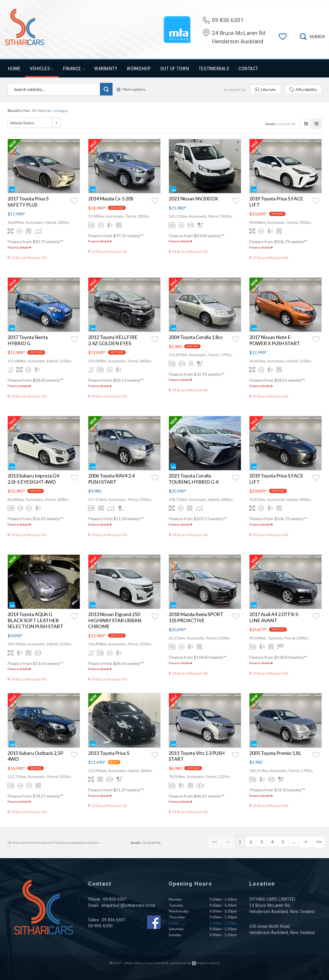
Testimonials (214, 68)
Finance (74, 68)
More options (131, 89)
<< (224, 842)
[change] (61, 111)
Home (14, 68)
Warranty (106, 68)
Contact (248, 68)
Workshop (139, 68)
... (299, 842)
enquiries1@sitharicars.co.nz (128, 905)
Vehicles (42, 68)
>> (320, 842)
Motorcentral (206, 963)
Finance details (19, 247)
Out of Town (175, 68)
